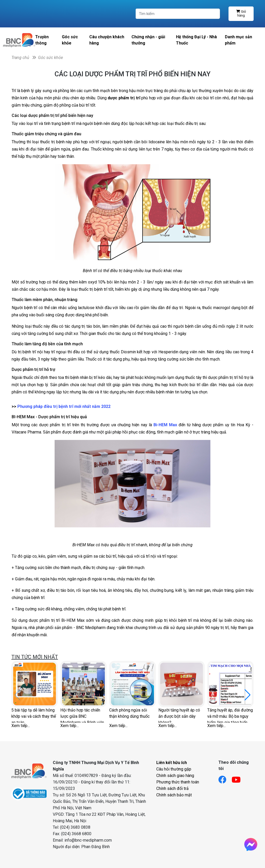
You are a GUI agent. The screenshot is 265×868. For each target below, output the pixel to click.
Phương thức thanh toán (178, 782)
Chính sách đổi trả (172, 788)
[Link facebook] (225, 778)
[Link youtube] (239, 778)
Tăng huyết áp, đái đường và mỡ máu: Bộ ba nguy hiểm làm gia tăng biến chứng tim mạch (230, 715)
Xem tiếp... (21, 726)
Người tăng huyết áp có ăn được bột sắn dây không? (179, 715)
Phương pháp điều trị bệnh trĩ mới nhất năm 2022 (64, 406)
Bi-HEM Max (165, 425)
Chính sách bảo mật (174, 795)
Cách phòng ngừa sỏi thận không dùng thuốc (129, 713)
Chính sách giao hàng (175, 776)
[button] (248, 695)
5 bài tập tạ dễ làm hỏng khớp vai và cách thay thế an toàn (34, 715)
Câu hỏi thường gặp (174, 769)
